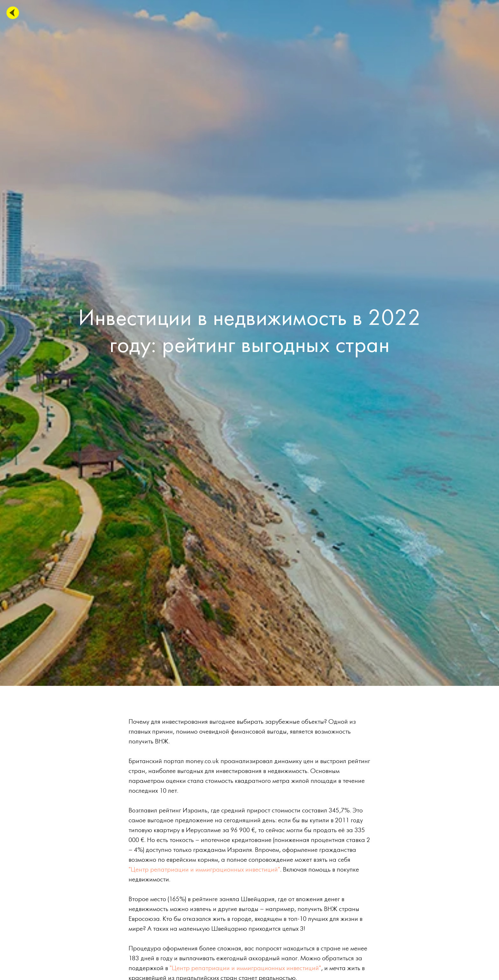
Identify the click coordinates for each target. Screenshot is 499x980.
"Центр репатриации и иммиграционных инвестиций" (204, 870)
